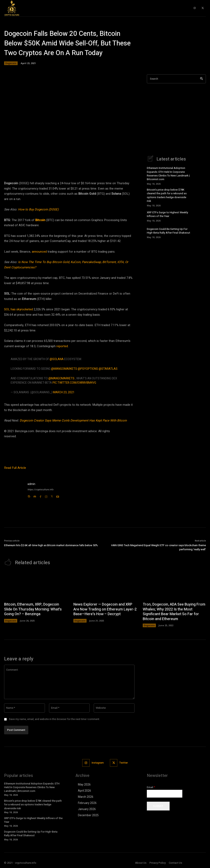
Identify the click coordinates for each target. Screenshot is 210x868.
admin (31, 484)
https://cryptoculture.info (40, 490)
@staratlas (108, 369)
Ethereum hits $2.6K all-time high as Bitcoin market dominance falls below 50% (51, 545)
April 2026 (84, 791)
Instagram (98, 763)
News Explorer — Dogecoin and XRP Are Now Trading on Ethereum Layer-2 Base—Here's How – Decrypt (105, 609)
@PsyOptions (88, 369)
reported (62, 346)
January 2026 (87, 809)
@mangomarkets (64, 369)
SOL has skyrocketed (18, 309)
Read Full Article (15, 468)
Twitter (124, 763)
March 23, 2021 (64, 392)
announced (39, 252)
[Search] (201, 79)
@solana (57, 359)
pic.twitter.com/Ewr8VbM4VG (74, 383)
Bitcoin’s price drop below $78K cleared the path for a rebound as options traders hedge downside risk (167, 195)
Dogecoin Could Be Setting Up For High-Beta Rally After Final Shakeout (168, 231)
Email (151, 787)
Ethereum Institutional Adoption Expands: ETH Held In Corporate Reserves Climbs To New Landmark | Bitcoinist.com (168, 174)
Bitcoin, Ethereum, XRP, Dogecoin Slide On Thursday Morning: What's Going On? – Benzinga (33, 609)
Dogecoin (11, 63)
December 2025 (88, 815)
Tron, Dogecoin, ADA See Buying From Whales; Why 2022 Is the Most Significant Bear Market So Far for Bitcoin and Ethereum (174, 612)
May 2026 (84, 784)
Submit (158, 806)
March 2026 (86, 797)
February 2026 (87, 803)
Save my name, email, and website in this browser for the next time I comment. (54, 719)
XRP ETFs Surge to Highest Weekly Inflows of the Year (167, 214)
